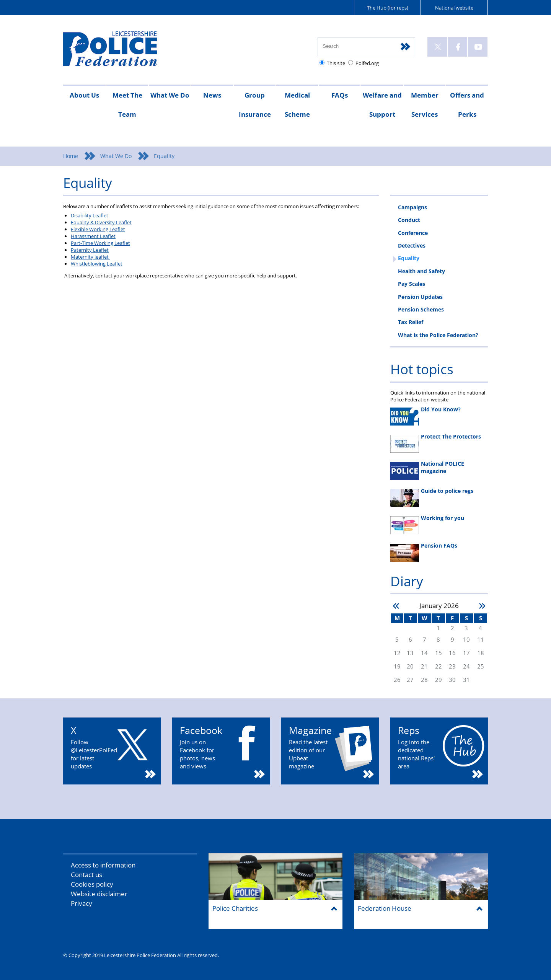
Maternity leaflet (90, 257)
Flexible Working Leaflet (98, 229)
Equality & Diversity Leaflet (101, 222)
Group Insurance (255, 105)
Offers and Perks (467, 105)
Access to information (103, 865)
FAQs (340, 95)
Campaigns (412, 207)
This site (336, 63)
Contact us (86, 875)
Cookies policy (92, 884)
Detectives (412, 245)
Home (71, 156)
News (212, 95)
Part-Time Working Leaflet (100, 243)
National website (454, 8)
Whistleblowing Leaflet (97, 264)
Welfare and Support (382, 105)
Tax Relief (411, 322)
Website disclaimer (99, 894)
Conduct (409, 220)
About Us (84, 95)
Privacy (82, 903)
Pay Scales (412, 284)
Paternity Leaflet (90, 250)
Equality (409, 258)
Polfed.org (367, 63)
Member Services (425, 105)
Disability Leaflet (90, 215)
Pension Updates (420, 297)
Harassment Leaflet (93, 236)
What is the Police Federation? (438, 335)
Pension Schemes (421, 309)
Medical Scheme (297, 105)
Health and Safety (421, 271)
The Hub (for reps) (388, 8)
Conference (413, 233)
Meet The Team (127, 105)
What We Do (170, 95)
